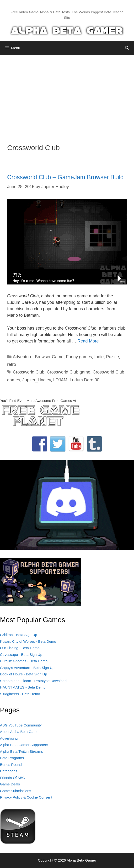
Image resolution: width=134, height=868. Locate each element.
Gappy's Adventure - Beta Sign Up (27, 668)
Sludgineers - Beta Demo (20, 694)
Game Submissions (16, 791)
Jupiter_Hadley (37, 380)
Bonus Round (11, 765)
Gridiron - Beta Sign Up (19, 635)
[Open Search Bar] (127, 48)
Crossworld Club (29, 372)
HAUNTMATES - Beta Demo (23, 687)
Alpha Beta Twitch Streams (21, 751)
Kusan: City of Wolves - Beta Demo (28, 641)
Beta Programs (12, 758)
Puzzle (113, 357)
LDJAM (60, 380)
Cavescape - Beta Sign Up (21, 655)
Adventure (23, 357)
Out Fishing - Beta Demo (20, 648)
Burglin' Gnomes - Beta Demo (24, 661)
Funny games (79, 357)
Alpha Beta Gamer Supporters (24, 745)
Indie (99, 357)
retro (12, 364)
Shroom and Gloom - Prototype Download (33, 681)
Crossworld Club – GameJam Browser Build (65, 177)
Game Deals (10, 784)
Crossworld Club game (69, 372)
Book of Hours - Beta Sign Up (24, 674)
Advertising (9, 738)
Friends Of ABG (13, 778)
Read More (88, 341)
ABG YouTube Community (21, 725)
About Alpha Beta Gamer (20, 732)
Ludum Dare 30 (85, 380)
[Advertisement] (67, 96)
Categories (9, 771)
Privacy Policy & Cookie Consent (26, 797)
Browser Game (49, 357)
